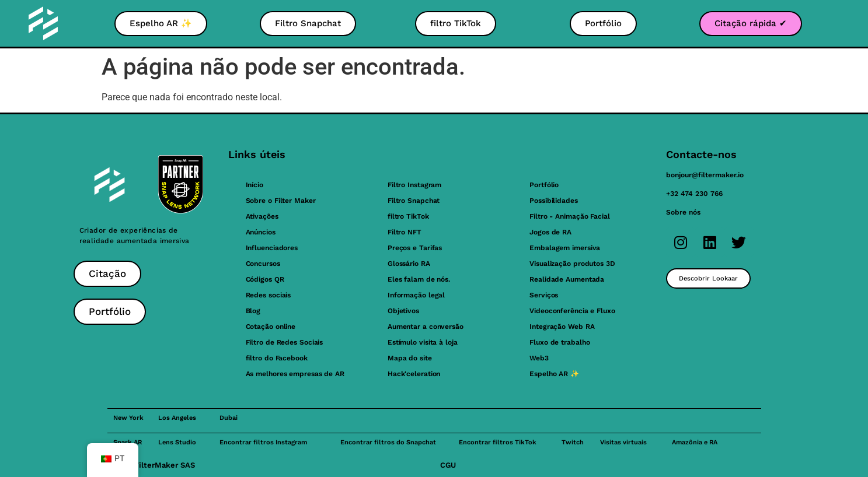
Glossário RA (409, 264)
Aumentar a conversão (426, 327)
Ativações (262, 216)
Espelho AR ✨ (554, 374)
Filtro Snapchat (414, 201)
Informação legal (416, 295)
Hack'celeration (414, 374)
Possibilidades (554, 201)
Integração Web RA (562, 327)
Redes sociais (269, 295)
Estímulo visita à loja (423, 342)
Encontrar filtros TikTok (498, 442)
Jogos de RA (550, 232)
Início (255, 185)
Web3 (539, 358)
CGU (448, 465)
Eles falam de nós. (419, 279)
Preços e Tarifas (415, 248)
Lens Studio (177, 442)
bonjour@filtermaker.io (705, 175)
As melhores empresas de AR (295, 374)
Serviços (544, 295)
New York (128, 418)
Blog (253, 311)
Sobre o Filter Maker (281, 201)
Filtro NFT (405, 232)
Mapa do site (410, 358)
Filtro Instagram (414, 185)
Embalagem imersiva (565, 248)
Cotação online (271, 327)
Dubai (229, 418)
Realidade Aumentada (567, 279)
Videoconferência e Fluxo (572, 311)
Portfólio (544, 185)
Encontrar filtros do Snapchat (388, 442)
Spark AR (128, 442)
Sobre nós (683, 212)
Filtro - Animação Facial (570, 216)
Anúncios (261, 232)
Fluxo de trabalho (560, 342)
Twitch (573, 442)
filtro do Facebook (277, 358)
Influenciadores (272, 248)
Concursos (263, 264)
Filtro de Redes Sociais (285, 342)
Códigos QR (265, 279)
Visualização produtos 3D (572, 264)
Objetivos (403, 311)
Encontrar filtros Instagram (263, 442)
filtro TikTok (408, 216)
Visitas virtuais (623, 442)
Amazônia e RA (695, 442)
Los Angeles (177, 418)
